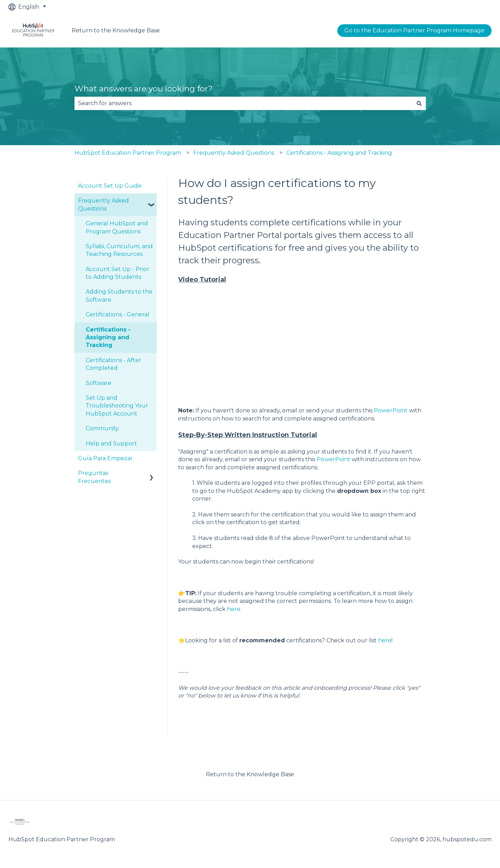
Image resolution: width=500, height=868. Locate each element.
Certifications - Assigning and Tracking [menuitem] (108, 337)
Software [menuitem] (99, 383)
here (234, 609)
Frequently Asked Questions (234, 153)
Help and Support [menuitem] (111, 443)
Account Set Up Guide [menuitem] (110, 186)
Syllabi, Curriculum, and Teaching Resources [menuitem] (119, 250)
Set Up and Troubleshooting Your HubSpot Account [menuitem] (117, 406)
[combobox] (243, 103)
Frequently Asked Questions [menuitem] (103, 204)
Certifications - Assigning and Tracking (339, 153)
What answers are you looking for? (144, 89)
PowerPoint (391, 410)
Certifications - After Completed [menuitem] (113, 364)
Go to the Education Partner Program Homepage (414, 30)
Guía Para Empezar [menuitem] (105, 458)
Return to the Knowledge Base (116, 30)
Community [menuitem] (102, 428)
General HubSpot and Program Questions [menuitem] (117, 227)
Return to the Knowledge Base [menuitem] (250, 774)
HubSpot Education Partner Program (128, 153)
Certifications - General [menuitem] (118, 314)
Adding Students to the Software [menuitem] (119, 295)
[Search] (419, 103)
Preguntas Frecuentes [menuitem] (94, 477)
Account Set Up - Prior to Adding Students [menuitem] (118, 273)
